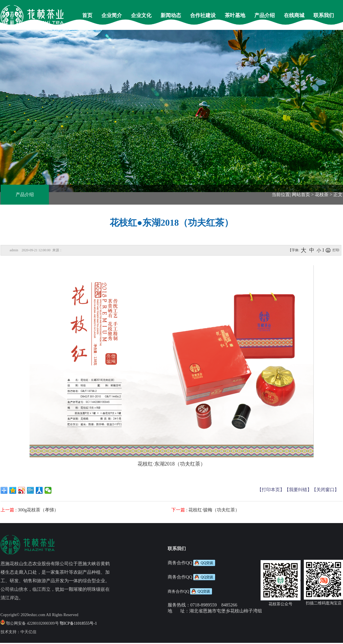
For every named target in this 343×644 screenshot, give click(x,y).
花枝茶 (322, 195)
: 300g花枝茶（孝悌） (30, 510)
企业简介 (112, 15)
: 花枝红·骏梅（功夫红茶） (205, 510)
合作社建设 (203, 15)
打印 (336, 250)
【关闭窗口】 (325, 490)
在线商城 (294, 15)
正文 (338, 195)
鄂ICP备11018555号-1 (78, 623)
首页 (87, 15)
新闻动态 (171, 15)
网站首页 (301, 195)
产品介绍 (265, 15)
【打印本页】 (271, 490)
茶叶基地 (235, 15)
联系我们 (324, 15)
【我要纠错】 (298, 490)
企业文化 (141, 15)
